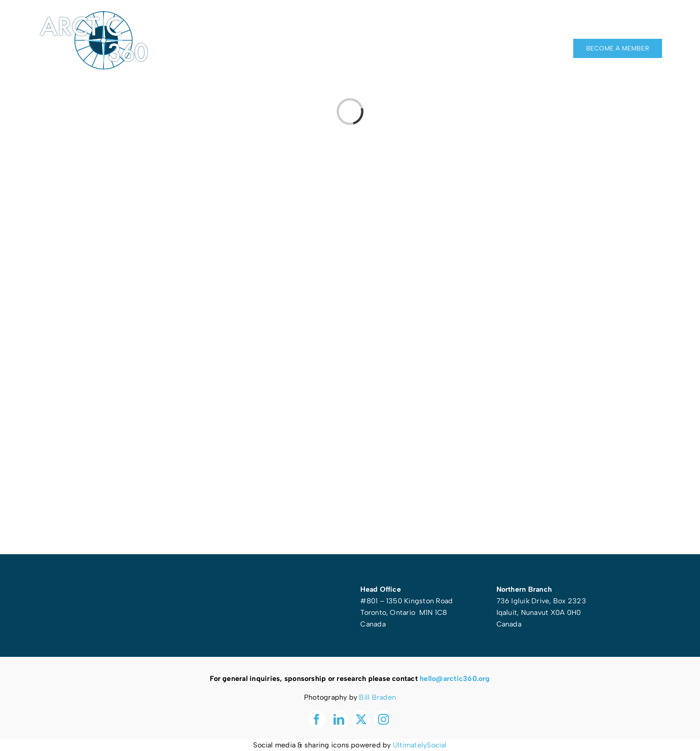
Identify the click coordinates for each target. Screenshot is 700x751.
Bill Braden (377, 697)
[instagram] (658, 22)
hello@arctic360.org (455, 678)
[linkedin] (626, 22)
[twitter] (642, 22)
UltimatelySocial (420, 745)
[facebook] (610, 22)
